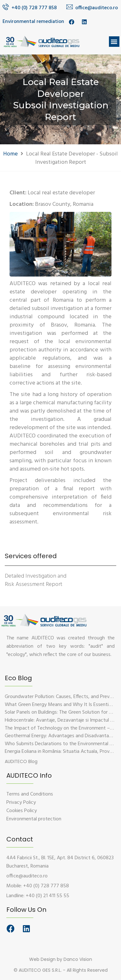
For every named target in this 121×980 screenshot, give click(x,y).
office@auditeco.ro (97, 8)
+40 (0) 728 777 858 (34, 8)
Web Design (42, 959)
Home (10, 154)
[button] (114, 42)
